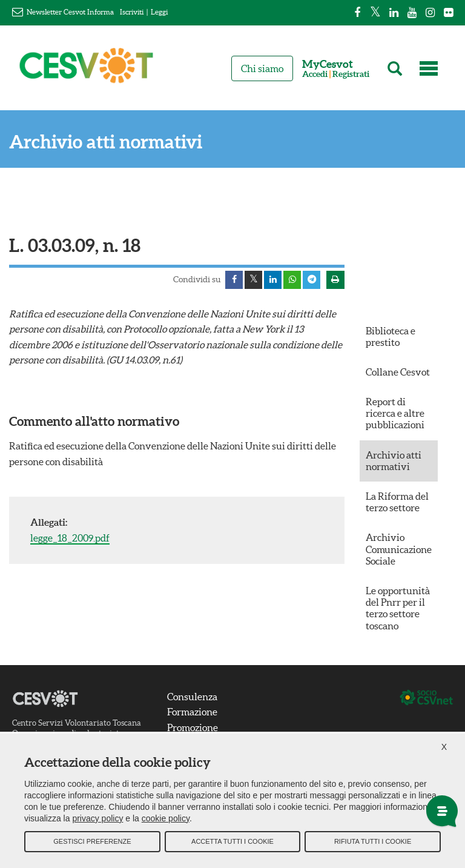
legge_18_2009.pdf (70, 538)
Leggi (159, 12)
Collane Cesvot (398, 373)
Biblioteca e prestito (391, 336)
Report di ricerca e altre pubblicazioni (395, 414)
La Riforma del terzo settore (397, 502)
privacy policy (97, 820)
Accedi (315, 74)
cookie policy (166, 820)
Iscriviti (132, 12)
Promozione (193, 728)
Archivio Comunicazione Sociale (399, 549)
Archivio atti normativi (106, 142)
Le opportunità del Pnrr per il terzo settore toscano (398, 609)
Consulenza (192, 697)
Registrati (351, 74)
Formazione (192, 712)
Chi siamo (262, 68)
